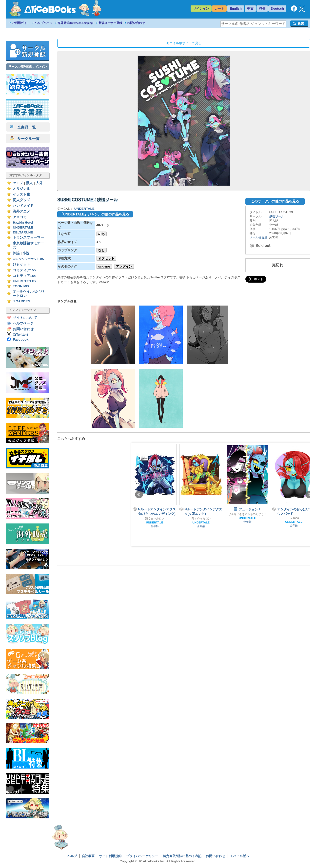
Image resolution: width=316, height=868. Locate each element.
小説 (26, 253)
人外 (39, 183)
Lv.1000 (294, 518)
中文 (250, 9)
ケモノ (18, 183)
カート (219, 9)
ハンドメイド (23, 206)
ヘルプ (72, 856)
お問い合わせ (136, 23)
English (236, 9)
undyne (104, 266)
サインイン (201, 9)
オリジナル (21, 189)
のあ (101, 234)
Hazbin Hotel (23, 222)
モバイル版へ (239, 856)
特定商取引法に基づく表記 (182, 856)
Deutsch (277, 9)
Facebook (21, 339)
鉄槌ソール (277, 216)
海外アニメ (21, 211)
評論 (16, 253)
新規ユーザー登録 (110, 23)
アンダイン (124, 266)
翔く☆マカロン (155, 519)
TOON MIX (21, 286)
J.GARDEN (21, 301)
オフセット (106, 258)
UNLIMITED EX (25, 281)
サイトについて (25, 318)
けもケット (21, 264)
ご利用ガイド (21, 23)
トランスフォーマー (28, 238)
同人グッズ (21, 200)
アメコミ (20, 217)
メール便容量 (258, 237)
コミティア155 (24, 270)
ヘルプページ (43, 23)
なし (101, 250)
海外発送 (76, 23)
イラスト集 (21, 194)
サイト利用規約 (110, 856)
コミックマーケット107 (29, 259)
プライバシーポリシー (142, 856)
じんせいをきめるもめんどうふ (247, 514)
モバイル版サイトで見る (184, 43)
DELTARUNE (23, 232)
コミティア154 (24, 276)
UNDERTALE (23, 227)
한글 (262, 9)
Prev (139, 495)
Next (309, 495)
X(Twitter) (20, 335)
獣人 (29, 183)
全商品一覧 (23, 127)
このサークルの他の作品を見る (275, 201)
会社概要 (88, 856)
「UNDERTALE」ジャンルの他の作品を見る (94, 214)
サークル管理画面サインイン (28, 67)
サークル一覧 (25, 139)
